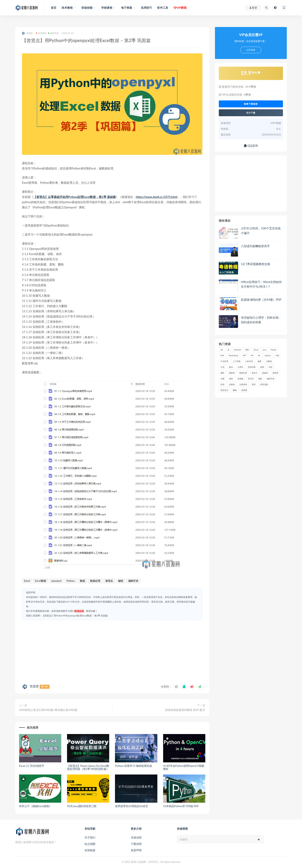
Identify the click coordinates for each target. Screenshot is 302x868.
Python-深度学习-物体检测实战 (133, 766)
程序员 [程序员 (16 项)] (251, 379)
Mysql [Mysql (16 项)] (273, 350)
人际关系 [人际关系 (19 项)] (249, 361)
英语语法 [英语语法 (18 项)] (224, 390)
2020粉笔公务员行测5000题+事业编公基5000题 (48, 710)
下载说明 (136, 844)
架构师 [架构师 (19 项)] (275, 373)
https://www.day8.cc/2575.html (157, 197)
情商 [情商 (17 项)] (262, 367)
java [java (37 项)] (265, 350)
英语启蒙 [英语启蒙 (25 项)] (264, 384)
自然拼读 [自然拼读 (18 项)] (243, 384)
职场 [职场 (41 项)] (222, 384)
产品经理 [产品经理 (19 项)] (224, 361)
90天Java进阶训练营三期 (82, 806)
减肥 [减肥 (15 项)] (259, 361)
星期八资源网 (33, 616)
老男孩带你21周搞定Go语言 (132, 806)
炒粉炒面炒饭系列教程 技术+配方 (185, 710)
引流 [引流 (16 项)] (222, 367)
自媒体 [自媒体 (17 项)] (232, 384)
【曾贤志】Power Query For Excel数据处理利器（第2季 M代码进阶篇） (88, 767)
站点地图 (90, 844)
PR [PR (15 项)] (252, 355)
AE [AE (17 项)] (222, 350)
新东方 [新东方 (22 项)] (255, 373)
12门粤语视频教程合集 (256, 264)
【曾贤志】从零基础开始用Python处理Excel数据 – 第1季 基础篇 (75, 197)
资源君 (27, 33)
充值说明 (136, 837)
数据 (82, 581)
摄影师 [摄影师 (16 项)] (232, 373)
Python (71, 581)
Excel (27, 581)
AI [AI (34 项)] (228, 350)
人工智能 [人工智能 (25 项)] (237, 361)
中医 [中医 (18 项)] (277, 355)
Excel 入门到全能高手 (32, 766)
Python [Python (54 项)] (268, 355)
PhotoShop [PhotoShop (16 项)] (234, 355)
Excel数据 (40, 581)
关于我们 (90, 837)
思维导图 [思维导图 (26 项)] (252, 367)
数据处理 (95, 581)
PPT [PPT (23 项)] (245, 355)
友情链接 (90, 850)
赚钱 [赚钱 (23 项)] (235, 390)
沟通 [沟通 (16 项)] (222, 379)
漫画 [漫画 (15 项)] (231, 379)
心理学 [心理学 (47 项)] (240, 367)
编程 (121, 581)
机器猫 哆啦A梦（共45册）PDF (261, 300)
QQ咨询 (251, 146)
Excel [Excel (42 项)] (256, 350)
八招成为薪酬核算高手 (255, 246)
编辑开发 (133, 581)
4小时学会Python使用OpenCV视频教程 (184, 767)
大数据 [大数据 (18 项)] (269, 361)
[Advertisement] (112, 651)
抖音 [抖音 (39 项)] (271, 367)
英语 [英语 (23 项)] (254, 384)
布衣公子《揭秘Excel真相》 (35, 806)
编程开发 (53, 33)
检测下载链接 (251, 104)
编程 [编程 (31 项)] (260, 379)
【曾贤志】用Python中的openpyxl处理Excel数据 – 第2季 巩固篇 (75, 616)
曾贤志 (109, 581)
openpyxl (56, 581)
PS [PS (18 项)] (259, 355)
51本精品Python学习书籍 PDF (181, 806)
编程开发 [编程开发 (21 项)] (271, 379)
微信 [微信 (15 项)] (231, 367)
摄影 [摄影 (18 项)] (222, 373)
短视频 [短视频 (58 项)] (240, 379)
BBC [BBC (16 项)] (247, 350)
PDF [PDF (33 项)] (222, 355)
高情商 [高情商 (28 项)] (244, 390)
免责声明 (136, 850)
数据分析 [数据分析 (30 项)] (243, 373)
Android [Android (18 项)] (237, 350)
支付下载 (251, 113)
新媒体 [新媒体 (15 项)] (265, 373)
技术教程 (41, 33)
